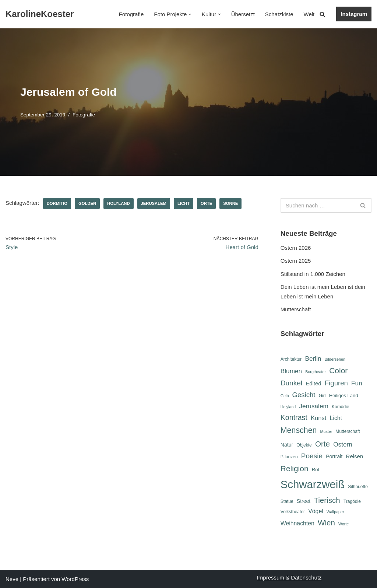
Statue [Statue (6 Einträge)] (287, 501)
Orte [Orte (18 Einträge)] (323, 444)
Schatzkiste (279, 14)
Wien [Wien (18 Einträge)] (326, 523)
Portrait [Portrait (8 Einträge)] (334, 456)
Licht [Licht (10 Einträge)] (336, 418)
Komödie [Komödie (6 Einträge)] (341, 407)
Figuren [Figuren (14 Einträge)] (336, 383)
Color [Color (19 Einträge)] (338, 370)
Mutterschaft (296, 309)
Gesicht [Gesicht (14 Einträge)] (304, 395)
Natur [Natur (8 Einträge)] (287, 445)
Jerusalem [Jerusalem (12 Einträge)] (313, 406)
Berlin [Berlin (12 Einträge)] (313, 358)
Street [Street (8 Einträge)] (304, 501)
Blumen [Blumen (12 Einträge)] (291, 371)
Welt (309, 14)
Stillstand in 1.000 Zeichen (313, 274)
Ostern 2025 (296, 261)
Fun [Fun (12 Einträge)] (357, 383)
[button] (190, 14)
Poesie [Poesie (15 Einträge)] (312, 456)
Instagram (354, 14)
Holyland (118, 203)
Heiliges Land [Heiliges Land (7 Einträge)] (344, 395)
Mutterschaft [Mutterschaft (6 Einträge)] (348, 431)
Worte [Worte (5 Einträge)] (343, 524)
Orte (206, 203)
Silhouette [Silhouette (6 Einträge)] (358, 487)
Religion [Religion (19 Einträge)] (295, 468)
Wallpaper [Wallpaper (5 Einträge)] (335, 512)
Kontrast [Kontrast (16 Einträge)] (294, 417)
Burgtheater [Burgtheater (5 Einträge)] (316, 372)
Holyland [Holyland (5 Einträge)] (288, 407)
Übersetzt (243, 14)
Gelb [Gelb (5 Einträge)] (285, 396)
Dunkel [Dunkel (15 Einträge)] (291, 383)
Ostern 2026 (296, 248)
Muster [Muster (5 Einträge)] (326, 431)
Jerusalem (154, 203)
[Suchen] (322, 14)
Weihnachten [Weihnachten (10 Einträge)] (297, 523)
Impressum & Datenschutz (289, 577)
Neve (12, 579)
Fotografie (131, 14)
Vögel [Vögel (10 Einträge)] (316, 511)
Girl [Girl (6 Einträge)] (322, 396)
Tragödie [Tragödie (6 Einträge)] (352, 501)
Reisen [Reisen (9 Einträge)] (355, 456)
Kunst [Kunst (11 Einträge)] (318, 418)
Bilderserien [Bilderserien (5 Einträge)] (335, 359)
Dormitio (57, 203)
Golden (87, 203)
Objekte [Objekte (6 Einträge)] (304, 445)
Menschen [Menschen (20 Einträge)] (299, 430)
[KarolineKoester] (40, 14)
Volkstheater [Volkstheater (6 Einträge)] (293, 512)
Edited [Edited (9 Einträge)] (313, 383)
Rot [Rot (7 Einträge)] (316, 470)
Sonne (230, 203)
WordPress (75, 579)
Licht (184, 203)
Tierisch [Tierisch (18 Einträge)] (327, 500)
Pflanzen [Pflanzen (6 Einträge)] (289, 457)
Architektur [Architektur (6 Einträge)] (291, 359)
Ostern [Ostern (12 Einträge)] (343, 444)
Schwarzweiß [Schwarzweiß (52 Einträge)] (313, 484)
